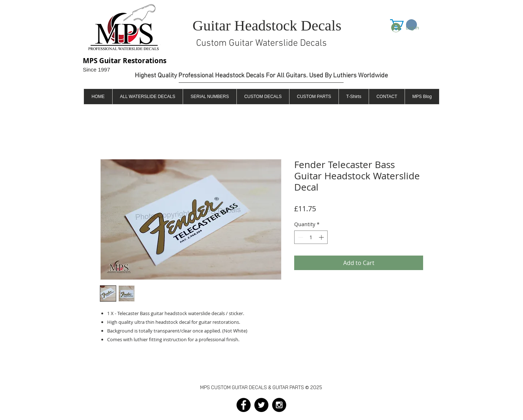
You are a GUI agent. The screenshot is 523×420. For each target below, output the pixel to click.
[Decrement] (300, 237)
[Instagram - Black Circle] (279, 405)
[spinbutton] (311, 237)
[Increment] (322, 237)
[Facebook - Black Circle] (244, 405)
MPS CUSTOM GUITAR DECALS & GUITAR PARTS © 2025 (261, 387)
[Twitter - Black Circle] (261, 405)
